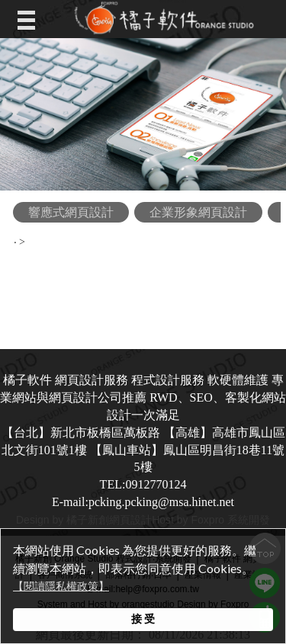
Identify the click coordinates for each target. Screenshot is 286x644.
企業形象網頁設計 (198, 212)
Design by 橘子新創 (63, 520)
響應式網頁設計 (71, 212)
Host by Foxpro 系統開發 (211, 520)
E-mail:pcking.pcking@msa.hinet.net (143, 502)
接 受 (143, 619)
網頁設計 (130, 520)
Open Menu (30, 19)
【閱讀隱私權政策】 (61, 586)
